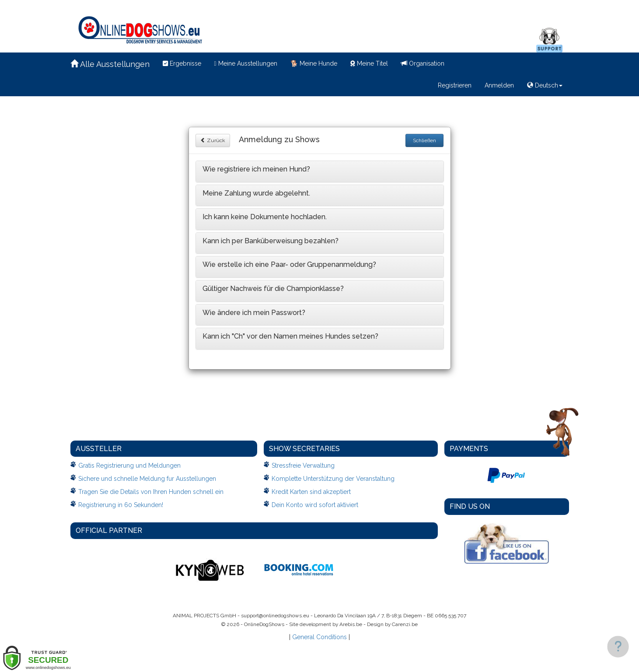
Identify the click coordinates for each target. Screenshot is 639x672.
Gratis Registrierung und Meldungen (129, 465)
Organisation (423, 63)
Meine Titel (369, 63)
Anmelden (499, 85)
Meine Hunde (314, 63)
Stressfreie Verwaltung (303, 465)
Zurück (213, 140)
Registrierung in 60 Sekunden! (121, 505)
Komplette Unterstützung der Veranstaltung (333, 479)
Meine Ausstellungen (246, 63)
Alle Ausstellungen (110, 64)
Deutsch (545, 85)
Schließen (424, 140)
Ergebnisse (182, 63)
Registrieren (455, 85)
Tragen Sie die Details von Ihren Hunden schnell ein (151, 492)
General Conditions (319, 637)
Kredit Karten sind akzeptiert (311, 492)
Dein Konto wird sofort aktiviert (315, 505)
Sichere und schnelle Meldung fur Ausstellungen (147, 479)
